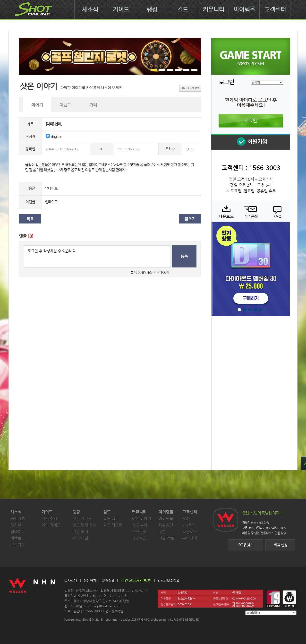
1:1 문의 (251, 211)
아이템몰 (244, 9)
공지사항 (18, 519)
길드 (183, 9)
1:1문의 (189, 525)
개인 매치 (80, 532)
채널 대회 (80, 538)
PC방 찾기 (246, 545)
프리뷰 (16, 525)
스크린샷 (139, 532)
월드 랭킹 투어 (85, 525)
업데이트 (51, 188)
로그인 (251, 121)
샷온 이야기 (141, 519)
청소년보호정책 (168, 581)
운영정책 (190, 538)
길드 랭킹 (111, 519)
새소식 (90, 9)
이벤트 (16, 538)
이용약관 (90, 581)
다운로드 (225, 211)
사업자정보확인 (113, 611)
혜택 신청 (280, 545)
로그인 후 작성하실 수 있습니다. (97, 257)
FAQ (276, 211)
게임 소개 (49, 519)
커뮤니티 (213, 9)
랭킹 (152, 9)
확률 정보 (166, 538)
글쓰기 (190, 219)
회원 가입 (251, 142)
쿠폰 (162, 532)
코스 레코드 (82, 519)
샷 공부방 (140, 525)
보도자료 (18, 545)
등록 (184, 256)
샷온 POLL (141, 538)
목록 (30, 219)
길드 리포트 (113, 525)
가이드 (121, 9)
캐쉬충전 (166, 525)
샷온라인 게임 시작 (251, 56)
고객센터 (275, 9)
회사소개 (71, 581)
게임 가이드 (51, 525)
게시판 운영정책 (190, 88)
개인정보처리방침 (136, 580)
